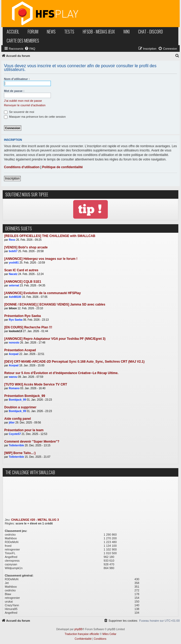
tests (69, 32)
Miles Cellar (109, 634)
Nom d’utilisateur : (17, 79)
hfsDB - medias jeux (99, 32)
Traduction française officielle (82, 634)
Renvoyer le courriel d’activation (25, 105)
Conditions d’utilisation (22, 167)
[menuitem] (30, 49)
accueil (13, 32)
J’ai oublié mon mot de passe (23, 101)
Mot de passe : (14, 91)
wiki (126, 32)
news (51, 32)
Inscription (12, 179)
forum (33, 32)
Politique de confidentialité (62, 167)
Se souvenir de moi (19, 112)
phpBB (78, 629)
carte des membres (23, 41)
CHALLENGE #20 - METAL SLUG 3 (35, 520)
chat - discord (151, 32)
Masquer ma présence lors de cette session (35, 117)
